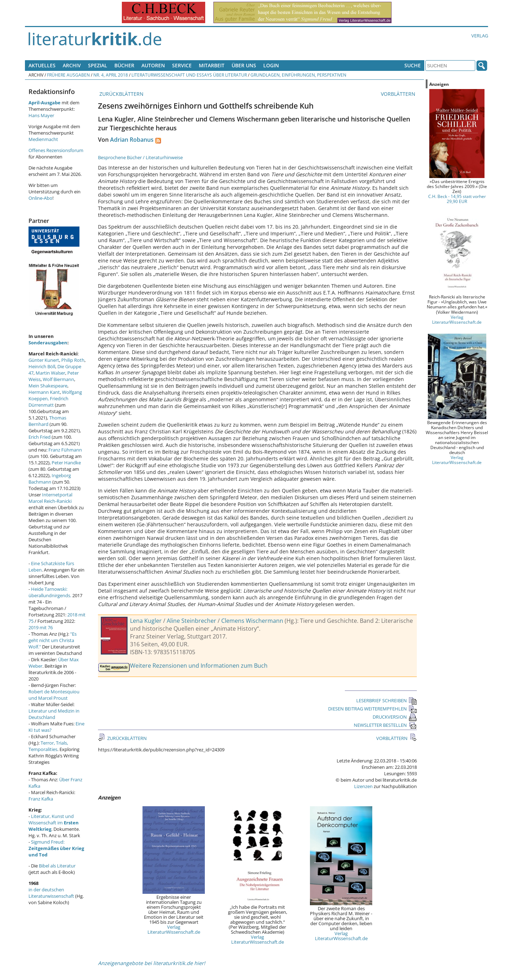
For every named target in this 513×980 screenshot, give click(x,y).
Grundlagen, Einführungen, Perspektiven (298, 75)
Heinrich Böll (42, 366)
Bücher (124, 65)
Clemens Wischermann (252, 621)
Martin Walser (50, 373)
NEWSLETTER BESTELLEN (385, 725)
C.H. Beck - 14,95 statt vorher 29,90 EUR (457, 199)
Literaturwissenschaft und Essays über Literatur (189, 75)
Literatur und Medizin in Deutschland (54, 714)
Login (271, 65)
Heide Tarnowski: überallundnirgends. (50, 592)
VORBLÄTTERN (399, 94)
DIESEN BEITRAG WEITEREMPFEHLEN (372, 709)
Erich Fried (40, 437)
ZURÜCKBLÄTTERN (121, 94)
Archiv (72, 65)
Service (182, 65)
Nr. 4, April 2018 (111, 75)
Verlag (480, 36)
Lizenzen (363, 786)
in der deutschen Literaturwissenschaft (51, 893)
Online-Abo (40, 198)
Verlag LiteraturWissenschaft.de (174, 929)
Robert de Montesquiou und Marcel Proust (54, 695)
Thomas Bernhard (47, 421)
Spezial (98, 65)
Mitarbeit (212, 65)
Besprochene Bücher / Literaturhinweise (140, 157)
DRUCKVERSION (395, 717)
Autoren (153, 65)
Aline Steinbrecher (191, 621)
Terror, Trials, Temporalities (48, 746)
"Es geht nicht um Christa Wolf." (53, 640)
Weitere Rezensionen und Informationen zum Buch (199, 666)
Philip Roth (73, 360)
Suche (413, 65)
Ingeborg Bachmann (50, 479)
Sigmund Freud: (56, 848)
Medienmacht (43, 139)
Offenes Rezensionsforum (56, 150)
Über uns (244, 65)
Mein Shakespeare (48, 386)
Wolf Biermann (58, 379)
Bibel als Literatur (57, 866)
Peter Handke (66, 463)
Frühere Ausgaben (68, 75)
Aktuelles (42, 65)
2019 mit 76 (41, 627)
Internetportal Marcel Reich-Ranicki (50, 498)
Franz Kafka (41, 799)
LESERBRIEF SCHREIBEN (387, 700)
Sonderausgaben (48, 343)
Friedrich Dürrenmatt (48, 402)
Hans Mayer (41, 115)
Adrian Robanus (132, 140)
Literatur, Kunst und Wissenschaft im (54, 823)
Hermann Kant (44, 392)
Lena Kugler (146, 621)
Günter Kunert (44, 360)
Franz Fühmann (65, 450)
